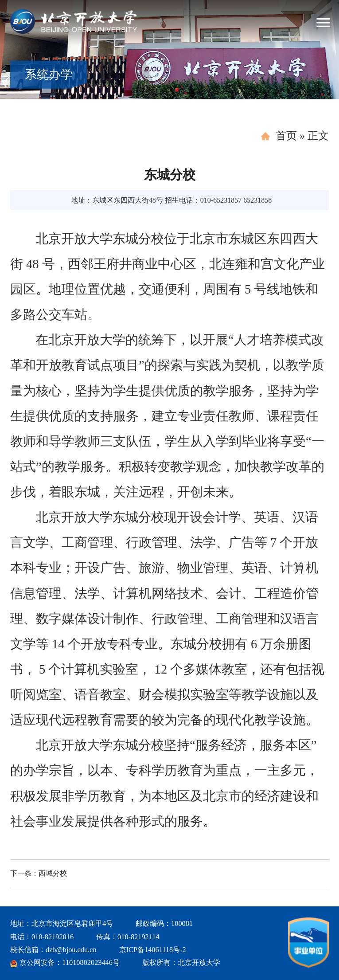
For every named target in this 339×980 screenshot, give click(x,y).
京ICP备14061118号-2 (153, 950)
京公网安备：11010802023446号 (70, 962)
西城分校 (53, 873)
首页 (286, 135)
